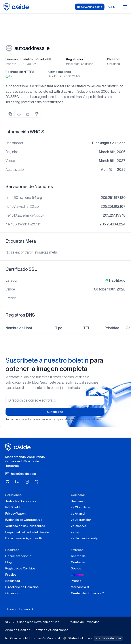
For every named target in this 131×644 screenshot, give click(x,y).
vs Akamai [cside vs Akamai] (78, 513)
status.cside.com (108, 638)
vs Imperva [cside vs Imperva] (79, 526)
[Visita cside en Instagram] (27, 482)
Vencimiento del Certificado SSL (29, 59)
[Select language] (113, 7)
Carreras (77, 575)
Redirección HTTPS (20, 72)
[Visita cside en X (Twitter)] (37, 482)
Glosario (11, 593)
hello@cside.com (21, 474)
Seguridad (13, 581)
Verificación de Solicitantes (25, 526)
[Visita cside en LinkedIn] (17, 482)
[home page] (17, 7)
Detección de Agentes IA (24, 538)
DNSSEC (113, 59)
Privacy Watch (15, 513)
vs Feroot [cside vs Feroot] (78, 532)
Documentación (19, 556)
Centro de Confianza (88, 593)
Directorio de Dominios (22, 587)
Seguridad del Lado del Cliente (27, 532)
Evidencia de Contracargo (24, 520)
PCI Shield (12, 507)
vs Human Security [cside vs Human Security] (84, 538)
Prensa (76, 581)
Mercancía (80, 587)
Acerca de (78, 556)
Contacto (78, 562)
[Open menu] (125, 7)
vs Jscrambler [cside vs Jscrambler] (81, 520)
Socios (76, 568)
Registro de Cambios (20, 568)
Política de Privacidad (84, 622)
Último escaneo (60, 72)
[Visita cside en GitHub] (8, 482)
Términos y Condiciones (51, 630)
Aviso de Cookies (18, 630)
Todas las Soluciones (21, 501)
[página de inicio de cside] (19, 447)
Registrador (75, 59)
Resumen (78, 501)
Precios (11, 575)
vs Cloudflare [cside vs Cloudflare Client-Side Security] (80, 507)
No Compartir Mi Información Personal (33, 638)
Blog (9, 562)
